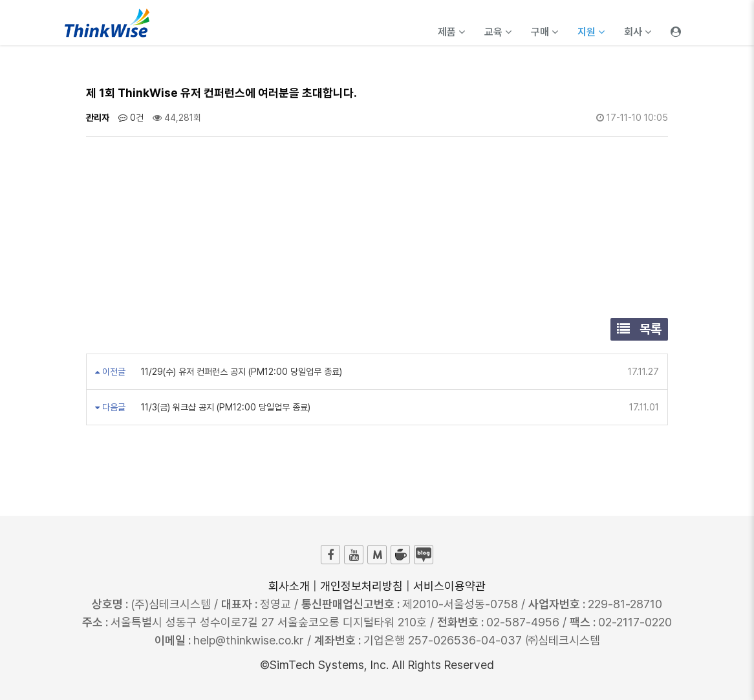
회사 (638, 32)
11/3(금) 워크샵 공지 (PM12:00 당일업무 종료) (224, 407)
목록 (639, 329)
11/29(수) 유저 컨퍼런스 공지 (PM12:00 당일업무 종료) (240, 372)
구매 (544, 32)
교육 (498, 32)
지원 (591, 32)
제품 (451, 32)
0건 (131, 118)
